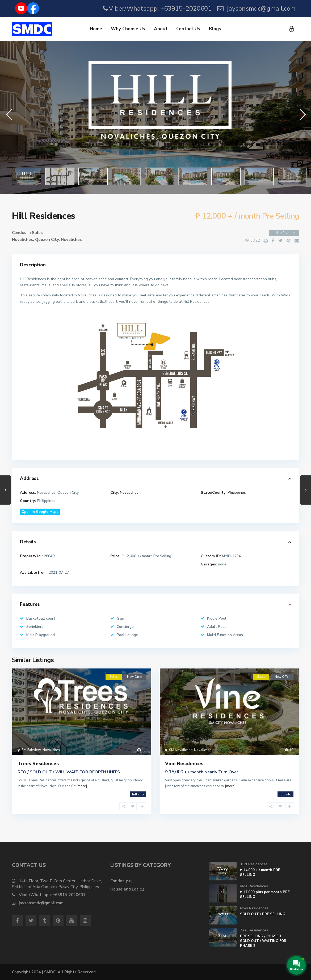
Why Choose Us (128, 29)
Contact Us (188, 29)
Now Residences (254, 908)
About (161, 29)
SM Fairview (31, 750)
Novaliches (71, 240)
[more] (82, 786)
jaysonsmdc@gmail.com (261, 8)
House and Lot (124, 889)
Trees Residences (38, 764)
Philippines (237, 493)
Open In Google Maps (40, 512)
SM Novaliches (181, 750)
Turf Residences (254, 864)
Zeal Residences (254, 930)
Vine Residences (184, 764)
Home (96, 29)
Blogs (215, 29)
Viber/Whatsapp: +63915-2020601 (160, 8)
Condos (19, 233)
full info (138, 794)
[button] (9, 114)
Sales (37, 233)
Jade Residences (254, 886)
